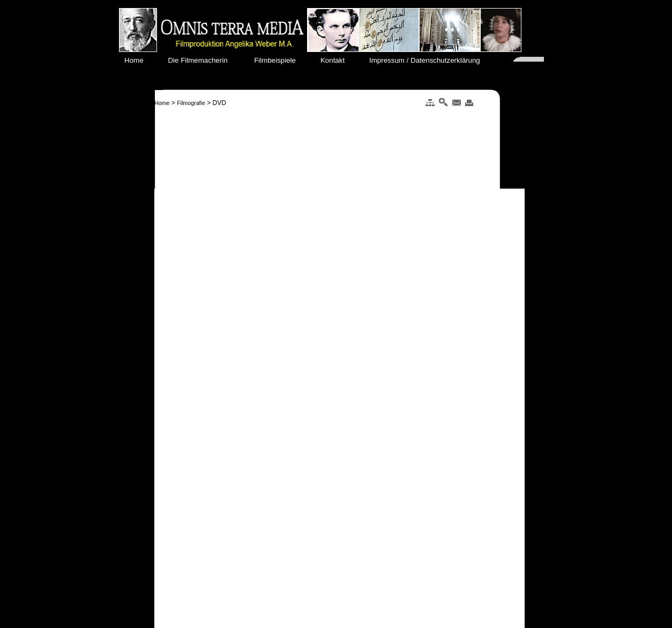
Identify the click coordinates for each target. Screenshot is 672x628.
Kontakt (337, 60)
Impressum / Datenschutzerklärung (428, 60)
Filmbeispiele (280, 60)
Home (140, 60)
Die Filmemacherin (204, 60)
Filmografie (191, 103)
